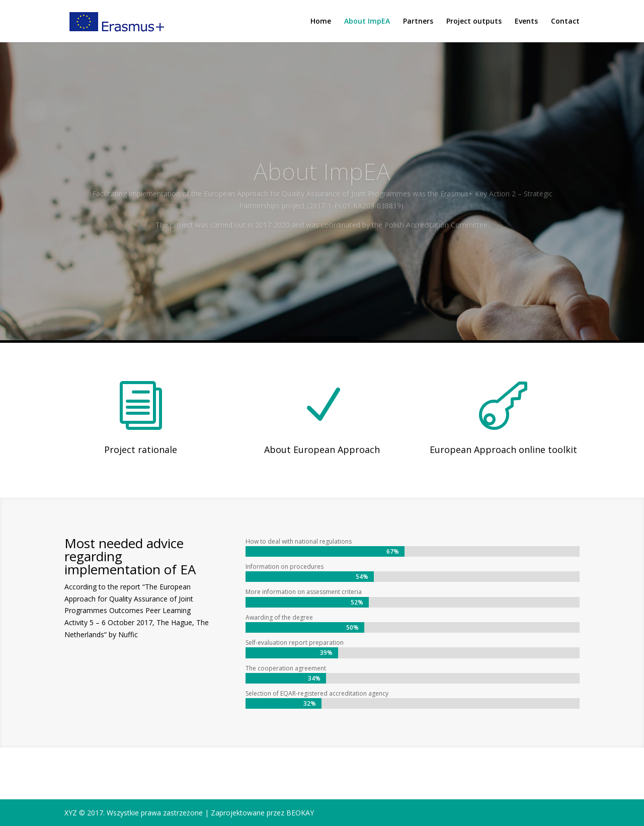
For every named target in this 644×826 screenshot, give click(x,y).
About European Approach (322, 449)
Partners (418, 22)
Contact (565, 22)
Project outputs (474, 22)
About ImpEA (367, 22)
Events (526, 22)
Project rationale (141, 449)
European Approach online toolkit (503, 449)
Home (321, 22)
